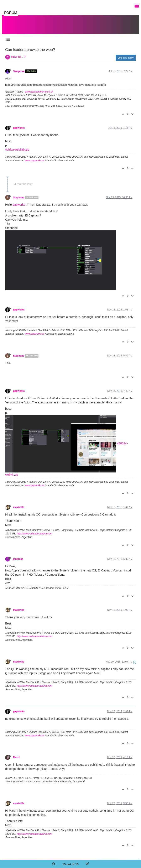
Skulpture (19, 67)
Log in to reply (126, 54)
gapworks (19, 124)
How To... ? (18, 53)
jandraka (18, 555)
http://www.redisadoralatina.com (35, 529)
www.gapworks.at (35, 156)
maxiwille (19, 503)
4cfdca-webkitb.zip (17, 145)
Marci (16, 753)
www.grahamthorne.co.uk (39, 88)
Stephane (19, 193)
